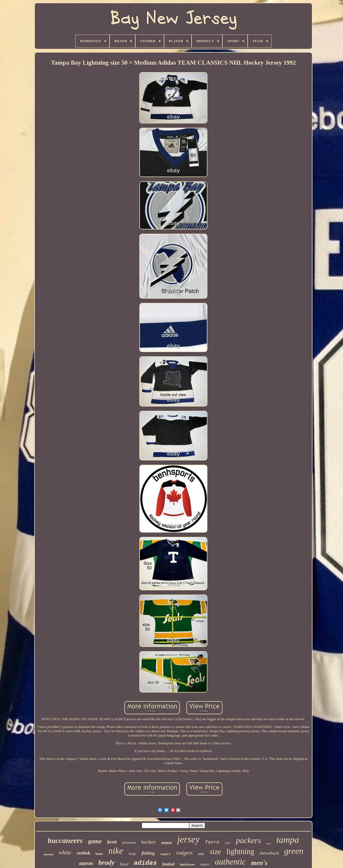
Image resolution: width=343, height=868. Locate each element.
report (166, 854)
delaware (129, 843)
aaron (86, 863)
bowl (124, 864)
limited (168, 864)
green (294, 851)
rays (228, 843)
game (95, 841)
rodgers (184, 853)
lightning (240, 851)
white (65, 852)
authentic (230, 862)
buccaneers (65, 840)
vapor (205, 864)
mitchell (48, 854)
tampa (288, 840)
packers (249, 840)
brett (112, 842)
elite (201, 854)
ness (269, 843)
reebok (83, 853)
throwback (269, 853)
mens (167, 843)
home (99, 854)
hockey (149, 842)
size (215, 852)
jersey (188, 839)
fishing (148, 853)
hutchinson (187, 865)
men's (259, 863)
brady (107, 862)
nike (116, 851)
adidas (145, 863)
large (132, 854)
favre (212, 842)
